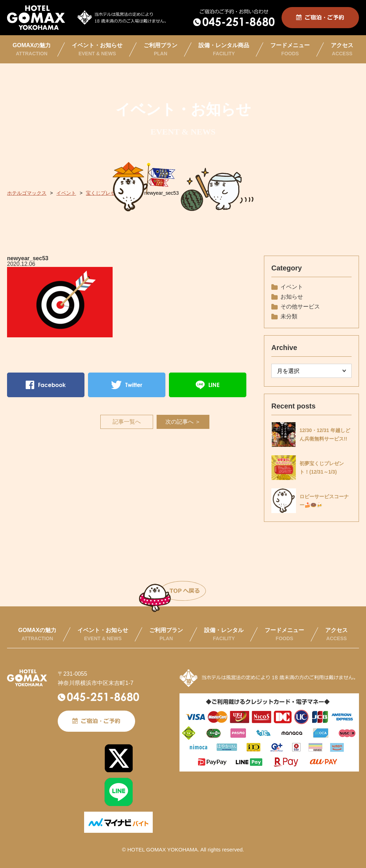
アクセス (342, 49)
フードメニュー (290, 49)
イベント (292, 287)
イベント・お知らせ (97, 49)
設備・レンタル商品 (224, 49)
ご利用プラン (160, 49)
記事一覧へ (127, 422)
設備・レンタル (224, 634)
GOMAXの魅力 (32, 49)
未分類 (289, 316)
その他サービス (300, 307)
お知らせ (292, 297)
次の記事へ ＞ (183, 422)
